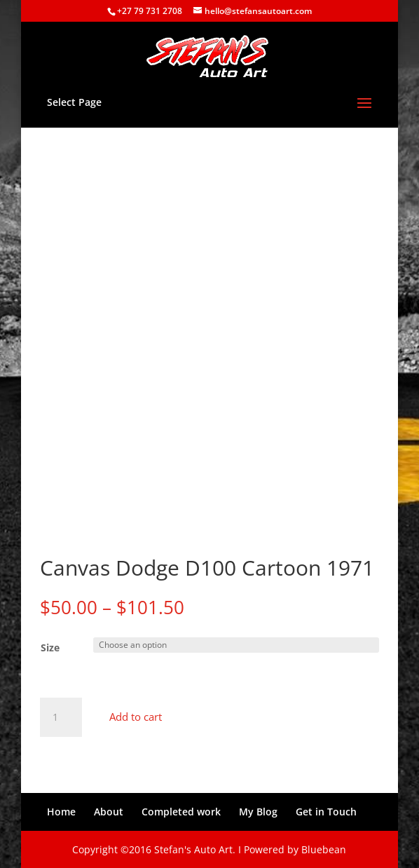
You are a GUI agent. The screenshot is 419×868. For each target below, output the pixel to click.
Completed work (181, 812)
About (109, 812)
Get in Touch (326, 812)
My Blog (258, 812)
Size (50, 647)
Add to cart (136, 717)
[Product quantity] (61, 717)
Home (61, 812)
